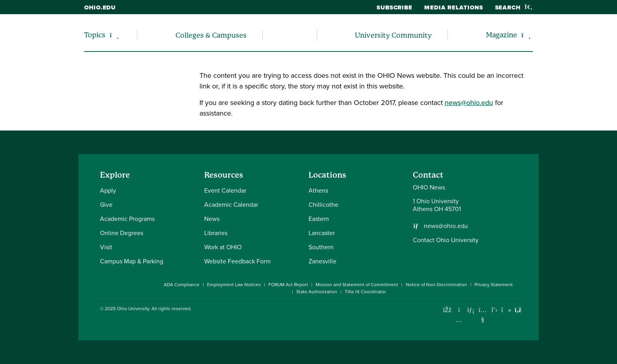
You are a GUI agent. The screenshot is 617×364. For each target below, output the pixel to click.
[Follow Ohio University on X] (494, 310)
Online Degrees (122, 233)
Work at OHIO (223, 247)
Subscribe (394, 7)
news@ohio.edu (469, 103)
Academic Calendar (231, 205)
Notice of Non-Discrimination (436, 285)
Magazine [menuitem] (502, 35)
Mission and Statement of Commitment (357, 285)
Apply (108, 190)
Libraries (216, 233)
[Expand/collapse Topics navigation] (114, 35)
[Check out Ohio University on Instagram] (459, 320)
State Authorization (317, 292)
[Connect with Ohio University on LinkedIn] (471, 310)
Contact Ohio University (446, 240)
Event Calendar (225, 190)
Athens (318, 190)
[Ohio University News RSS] (518, 310)
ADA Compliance (182, 285)
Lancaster (322, 233)
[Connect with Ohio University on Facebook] (447, 310)
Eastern (319, 219)
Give (106, 205)
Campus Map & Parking (132, 261)
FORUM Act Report (288, 285)
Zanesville (322, 261)
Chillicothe (323, 205)
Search (514, 7)
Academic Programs (127, 219)
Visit (106, 247)
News (212, 219)
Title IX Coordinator (365, 292)
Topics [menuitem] (95, 35)
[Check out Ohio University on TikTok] (506, 310)
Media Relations (454, 7)
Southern (321, 247)
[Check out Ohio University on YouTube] (483, 315)
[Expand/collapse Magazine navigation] (526, 35)
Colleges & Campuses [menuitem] (211, 35)
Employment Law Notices (234, 285)
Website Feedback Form (237, 261)
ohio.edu (100, 7)
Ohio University (133, 309)
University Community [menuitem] (393, 35)
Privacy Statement (494, 285)
